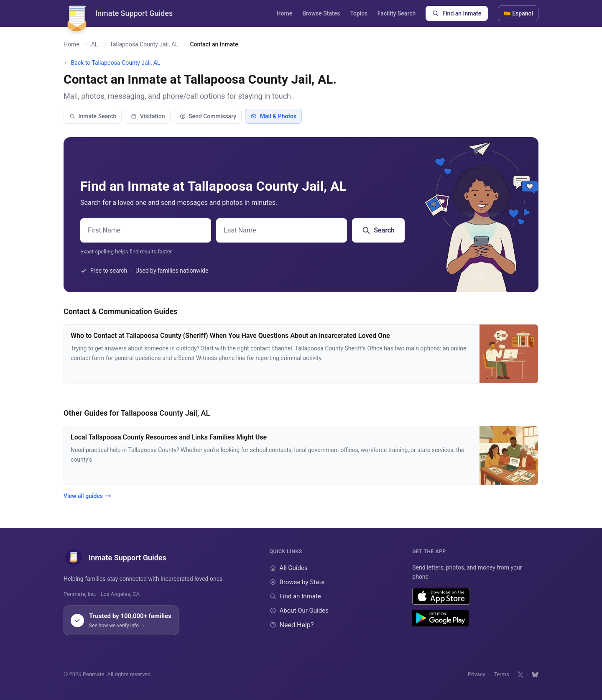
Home (285, 13)
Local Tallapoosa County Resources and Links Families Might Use (169, 437)
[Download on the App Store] (441, 596)
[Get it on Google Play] (440, 618)
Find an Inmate (457, 13)
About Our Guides (299, 611)
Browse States (321, 13)
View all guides (87, 496)
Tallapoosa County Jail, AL (144, 44)
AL (95, 44)
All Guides (289, 568)
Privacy (477, 674)
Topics (358, 13)
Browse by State (297, 582)
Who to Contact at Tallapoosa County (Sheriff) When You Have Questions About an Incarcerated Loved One (230, 336)
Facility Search (397, 13)
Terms (501, 674)
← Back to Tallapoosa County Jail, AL (112, 63)
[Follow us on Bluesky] (535, 674)
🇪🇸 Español (518, 13)
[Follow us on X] (520, 674)
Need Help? (292, 625)
